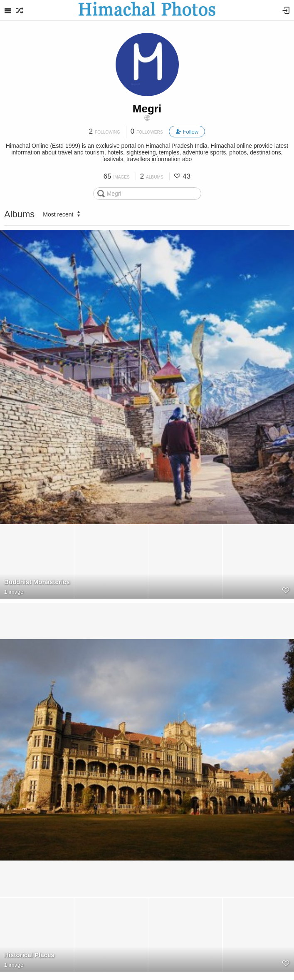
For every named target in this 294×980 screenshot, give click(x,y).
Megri (147, 109)
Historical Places (29, 955)
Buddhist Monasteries (37, 582)
